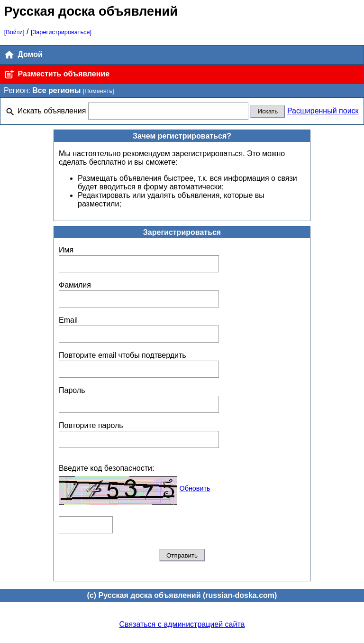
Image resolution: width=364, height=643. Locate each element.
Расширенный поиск (323, 111)
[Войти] (14, 32)
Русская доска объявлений (91, 11)
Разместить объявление (57, 74)
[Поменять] (99, 91)
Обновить (195, 489)
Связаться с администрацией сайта (182, 624)
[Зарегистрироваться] (61, 32)
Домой (23, 55)
